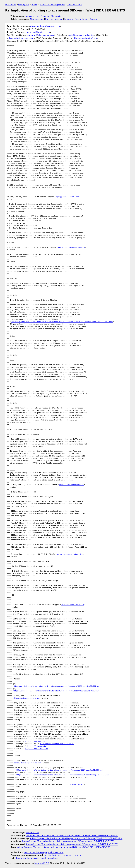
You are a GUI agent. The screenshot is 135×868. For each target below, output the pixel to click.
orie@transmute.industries (82, 35)
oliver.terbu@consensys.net (21, 38)
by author (78, 855)
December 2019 (74, 5)
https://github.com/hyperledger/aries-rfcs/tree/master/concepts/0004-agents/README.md (56, 686)
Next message (37, 19)
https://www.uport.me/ (36, 741)
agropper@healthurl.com (38, 32)
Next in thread (81, 19)
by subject (67, 855)
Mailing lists (24, 5)
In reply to (69, 19)
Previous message (54, 19)
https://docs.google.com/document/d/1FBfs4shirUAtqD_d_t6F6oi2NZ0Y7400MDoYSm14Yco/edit (56, 691)
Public (34, 5)
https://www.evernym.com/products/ (57, 744)
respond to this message (35, 852)
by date (47, 855)
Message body (33, 16)
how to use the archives (27, 858)
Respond (45, 16)
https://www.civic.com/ (37, 749)
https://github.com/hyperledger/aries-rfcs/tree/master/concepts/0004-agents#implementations (62, 775)
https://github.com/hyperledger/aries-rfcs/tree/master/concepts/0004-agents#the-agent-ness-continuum (62, 322)
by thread (57, 855)
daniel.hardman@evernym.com (45, 26)
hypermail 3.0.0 (42, 863)
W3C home (11, 5)
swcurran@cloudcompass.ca (41, 35)
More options (57, 16)
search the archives (49, 858)
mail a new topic (56, 852)
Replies (93, 19)
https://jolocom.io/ (37, 746)
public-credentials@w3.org (52, 5)
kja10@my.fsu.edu (76, 785)
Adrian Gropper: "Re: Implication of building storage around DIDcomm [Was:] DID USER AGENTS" (72, 835)
